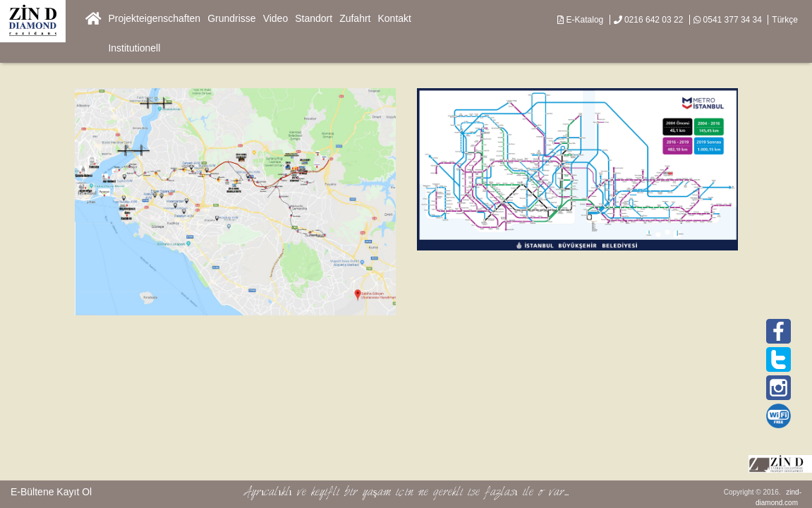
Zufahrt (355, 18)
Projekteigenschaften (154, 18)
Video (276, 18)
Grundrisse (231, 18)
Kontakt (395, 18)
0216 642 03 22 (649, 20)
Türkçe (785, 20)
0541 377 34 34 (728, 20)
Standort (314, 18)
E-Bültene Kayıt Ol (51, 492)
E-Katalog (580, 20)
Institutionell (134, 48)
